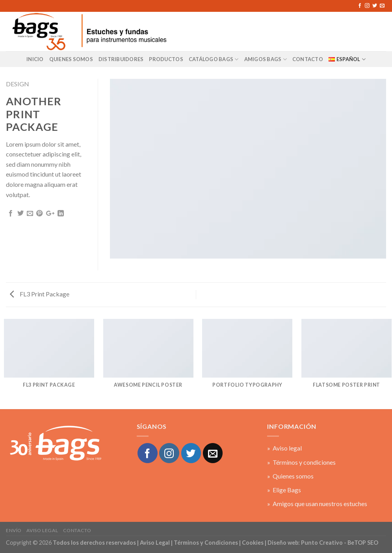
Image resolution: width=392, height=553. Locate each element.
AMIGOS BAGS (266, 59)
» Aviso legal (284, 448)
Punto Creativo (322, 543)
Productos (166, 59)
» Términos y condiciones (301, 462)
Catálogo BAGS (214, 59)
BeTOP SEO (363, 543)
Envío (14, 530)
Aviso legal (42, 530)
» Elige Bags (284, 490)
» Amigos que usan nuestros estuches (317, 504)
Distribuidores (121, 59)
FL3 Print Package (40, 294)
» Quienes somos (290, 476)
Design (18, 84)
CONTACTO (308, 59)
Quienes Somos (71, 59)
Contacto (77, 530)
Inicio (35, 59)
